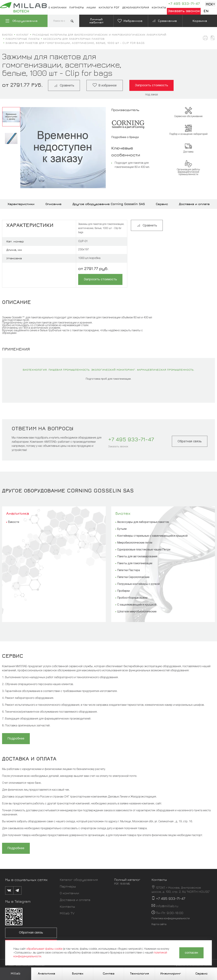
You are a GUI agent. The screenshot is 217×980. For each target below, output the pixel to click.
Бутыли (122, 529)
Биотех (123, 513)
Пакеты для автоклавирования (137, 557)
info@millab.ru (167, 906)
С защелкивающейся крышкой (137, 605)
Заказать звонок (184, 11)
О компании (57, 7)
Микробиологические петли (135, 543)
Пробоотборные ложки (132, 598)
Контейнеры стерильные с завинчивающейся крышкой (152, 536)
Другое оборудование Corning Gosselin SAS (109, 204)
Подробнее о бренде (125, 137)
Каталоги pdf (109, 7)
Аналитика (18, 513)
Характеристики (21, 204)
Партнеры (76, 7)
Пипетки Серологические (133, 577)
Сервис (162, 204)
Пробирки (123, 591)
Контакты (159, 7)
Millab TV (67, 913)
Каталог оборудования (79, 880)
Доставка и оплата (194, 204)
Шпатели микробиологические (137, 612)
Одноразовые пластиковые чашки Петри (144, 550)
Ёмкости (14, 522)
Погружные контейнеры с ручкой (138, 584)
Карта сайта (159, 924)
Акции (91, 7)
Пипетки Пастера (128, 570)
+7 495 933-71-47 (184, 4)
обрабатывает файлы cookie (44, 949)
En (206, 11)
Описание (53, 204)
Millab (15, 973)
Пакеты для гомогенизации (135, 564)
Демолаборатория (136, 7)
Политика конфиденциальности (171, 919)
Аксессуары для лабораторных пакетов (143, 522)
